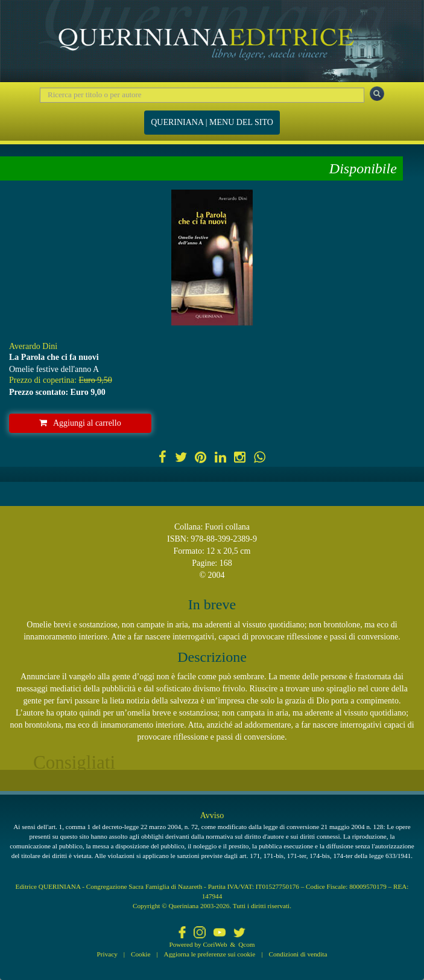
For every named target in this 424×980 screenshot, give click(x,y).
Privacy (107, 954)
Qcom (246, 944)
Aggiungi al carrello (80, 423)
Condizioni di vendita (298, 954)
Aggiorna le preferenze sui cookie (210, 954)
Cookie (141, 954)
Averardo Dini (33, 346)
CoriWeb (215, 944)
